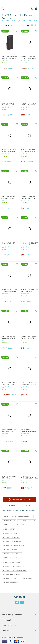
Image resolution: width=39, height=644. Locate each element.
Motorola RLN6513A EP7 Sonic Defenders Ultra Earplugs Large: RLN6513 (29, 291)
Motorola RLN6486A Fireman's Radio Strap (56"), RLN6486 (28, 197)
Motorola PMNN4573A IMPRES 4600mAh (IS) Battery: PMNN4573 (29, 104)
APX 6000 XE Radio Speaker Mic (13, 566)
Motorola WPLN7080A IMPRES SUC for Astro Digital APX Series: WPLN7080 (9, 431)
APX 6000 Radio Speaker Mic (12, 541)
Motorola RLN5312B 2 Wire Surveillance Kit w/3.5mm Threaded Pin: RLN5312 (29, 151)
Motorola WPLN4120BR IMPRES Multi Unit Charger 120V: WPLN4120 (9, 384)
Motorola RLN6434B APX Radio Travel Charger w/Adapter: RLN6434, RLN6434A (8, 197)
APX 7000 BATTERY (9, 579)
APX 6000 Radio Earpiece (11, 533)
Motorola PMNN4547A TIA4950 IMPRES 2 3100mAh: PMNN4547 (9, 104)
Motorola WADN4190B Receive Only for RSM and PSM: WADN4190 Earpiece (29, 337)
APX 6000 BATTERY (9, 529)
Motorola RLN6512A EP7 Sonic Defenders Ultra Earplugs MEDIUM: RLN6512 (10, 291)
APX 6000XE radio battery (11, 574)
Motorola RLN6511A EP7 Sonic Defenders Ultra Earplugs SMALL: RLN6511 (29, 244)
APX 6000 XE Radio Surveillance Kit (14, 570)
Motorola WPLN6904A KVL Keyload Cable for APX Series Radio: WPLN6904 (29, 384)
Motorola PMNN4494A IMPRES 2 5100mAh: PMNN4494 (29, 57)
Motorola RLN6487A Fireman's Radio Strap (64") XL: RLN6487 (8, 244)
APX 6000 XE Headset (10, 550)
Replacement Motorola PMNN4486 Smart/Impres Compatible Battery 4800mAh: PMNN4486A (10, 477)
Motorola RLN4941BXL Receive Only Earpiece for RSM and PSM (9, 151)
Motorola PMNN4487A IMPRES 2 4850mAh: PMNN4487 (9, 57)
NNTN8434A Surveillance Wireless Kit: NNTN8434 (29, 431)
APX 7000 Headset (26, 579)
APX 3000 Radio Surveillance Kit (22, 517)
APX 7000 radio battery (10, 583)
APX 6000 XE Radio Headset (12, 562)
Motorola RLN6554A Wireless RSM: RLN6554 (9, 337)
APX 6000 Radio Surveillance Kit (13, 546)
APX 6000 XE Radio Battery (12, 554)
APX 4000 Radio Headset (27, 521)
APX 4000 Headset (9, 521)
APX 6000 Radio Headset (11, 537)
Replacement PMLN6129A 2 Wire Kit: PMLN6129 (29, 477)
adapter (5, 517)
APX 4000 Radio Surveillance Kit (13, 525)
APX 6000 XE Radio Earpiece (12, 558)
